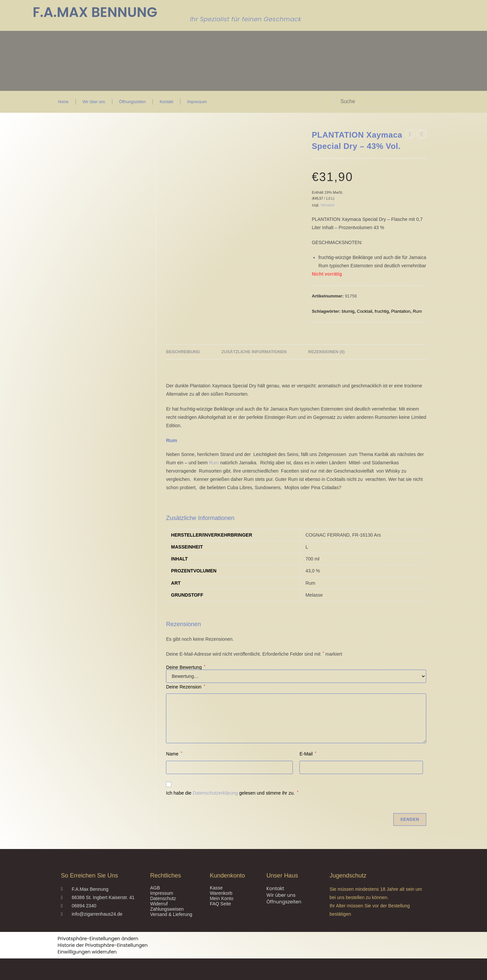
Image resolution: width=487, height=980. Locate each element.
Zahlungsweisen (167, 909)
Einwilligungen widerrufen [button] (87, 952)
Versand (327, 205)
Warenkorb (221, 893)
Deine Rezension (185, 687)
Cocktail (365, 311)
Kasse (216, 888)
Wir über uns (94, 102)
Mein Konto (222, 898)
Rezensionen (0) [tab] (326, 352)
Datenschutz (163, 898)
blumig (348, 311)
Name (174, 754)
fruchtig (382, 311)
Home (63, 102)
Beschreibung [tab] (183, 352)
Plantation (401, 311)
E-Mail (308, 754)
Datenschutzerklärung (215, 793)
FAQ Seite (220, 904)
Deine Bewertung (186, 667)
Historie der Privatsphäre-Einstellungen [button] (103, 945)
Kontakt (166, 102)
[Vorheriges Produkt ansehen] (410, 134)
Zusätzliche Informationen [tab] (254, 352)
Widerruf (159, 904)
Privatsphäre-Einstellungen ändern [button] (98, 939)
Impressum (197, 102)
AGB (155, 888)
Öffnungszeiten (133, 102)
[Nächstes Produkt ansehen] (422, 134)
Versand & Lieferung (171, 914)
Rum (417, 311)
